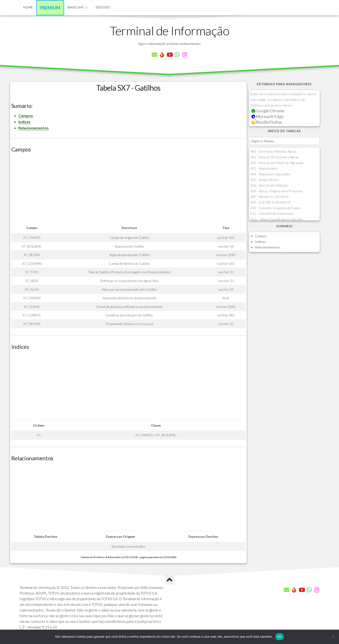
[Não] (333, 637)
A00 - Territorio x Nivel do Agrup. (273, 151)
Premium (50, 8)
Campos (26, 116)
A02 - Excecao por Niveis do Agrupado (277, 163)
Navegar (75, 7)
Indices (24, 122)
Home (28, 7)
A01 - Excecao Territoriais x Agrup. (274, 157)
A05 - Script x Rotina (265, 180)
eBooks (103, 7)
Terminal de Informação (169, 31)
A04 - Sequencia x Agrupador (270, 174)
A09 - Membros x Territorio (270, 197)
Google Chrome (268, 111)
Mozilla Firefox (267, 122)
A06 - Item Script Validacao (269, 185)
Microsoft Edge (268, 116)
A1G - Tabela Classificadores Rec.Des (277, 219)
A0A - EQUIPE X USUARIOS (270, 202)
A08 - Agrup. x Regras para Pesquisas (276, 191)
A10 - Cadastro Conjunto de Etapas (276, 208)
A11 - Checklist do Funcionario (272, 214)
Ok (280, 637)
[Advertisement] (128, 189)
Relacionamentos (34, 128)
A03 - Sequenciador (264, 168)
